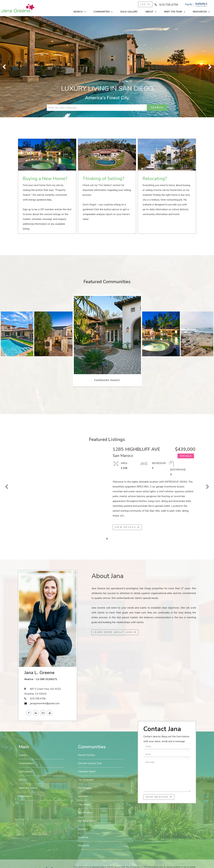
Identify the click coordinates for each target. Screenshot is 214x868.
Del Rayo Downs (87, 821)
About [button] (151, 12)
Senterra (83, 829)
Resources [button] (201, 12)
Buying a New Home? (45, 179)
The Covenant (86, 780)
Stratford (83, 837)
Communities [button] (103, 12)
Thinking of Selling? (103, 179)
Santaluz (83, 796)
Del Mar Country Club (90, 763)
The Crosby (84, 804)
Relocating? (155, 179)
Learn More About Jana (115, 632)
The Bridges (85, 788)
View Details (127, 527)
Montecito (84, 846)
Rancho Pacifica (86, 755)
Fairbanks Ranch (87, 772)
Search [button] (80, 12)
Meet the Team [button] (175, 12)
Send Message (159, 797)
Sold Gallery (129, 12)
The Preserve (85, 813)
